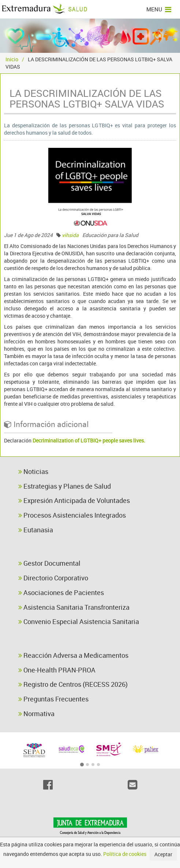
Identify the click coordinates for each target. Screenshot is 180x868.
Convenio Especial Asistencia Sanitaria (79, 621)
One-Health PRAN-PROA (57, 670)
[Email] (132, 785)
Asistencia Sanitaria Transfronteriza (74, 607)
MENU (159, 9)
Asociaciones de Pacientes (61, 592)
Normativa (36, 714)
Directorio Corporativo (53, 578)
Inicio (12, 59)
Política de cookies (125, 854)
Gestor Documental (49, 563)
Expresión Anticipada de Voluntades (74, 500)
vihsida (70, 235)
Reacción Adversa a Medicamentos (73, 655)
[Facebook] (48, 785)
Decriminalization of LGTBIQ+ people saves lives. (89, 440)
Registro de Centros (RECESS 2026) (73, 684)
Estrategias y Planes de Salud (65, 486)
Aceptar (163, 854)
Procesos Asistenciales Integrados (72, 515)
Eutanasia (36, 530)
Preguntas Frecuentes (53, 699)
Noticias (33, 471)
